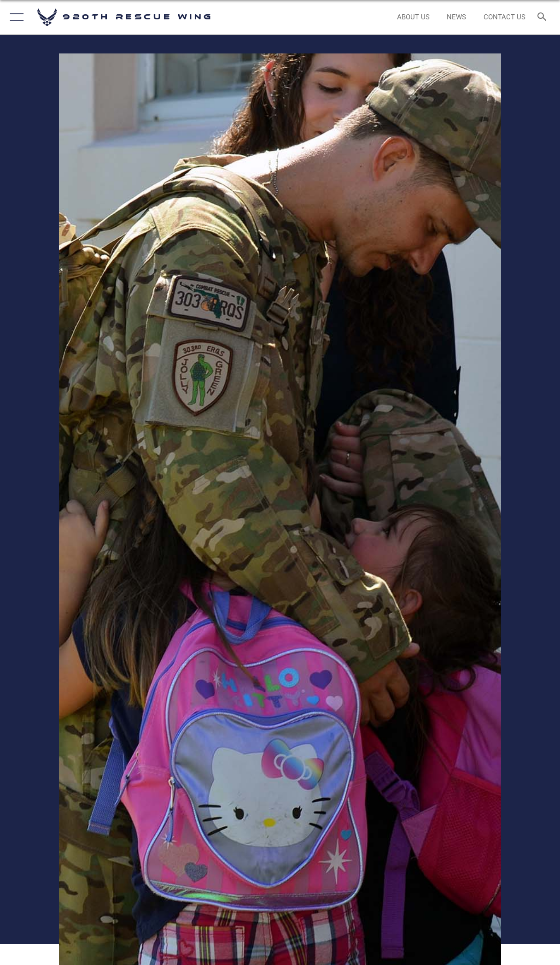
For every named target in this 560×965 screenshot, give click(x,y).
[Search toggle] (544, 17)
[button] (15, 17)
